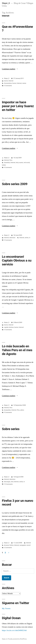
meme (24, 83)
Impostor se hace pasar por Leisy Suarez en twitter (18, 106)
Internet (11, 81)
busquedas (7, 410)
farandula (7, 163)
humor (6, 81)
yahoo (22, 410)
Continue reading (10, 69)
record (29, 545)
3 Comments (8, 330)
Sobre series (11, 429)
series (27, 238)
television (12, 238)
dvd (12, 482)
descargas (7, 482)
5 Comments (8, 86)
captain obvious (9, 327)
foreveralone (8, 83)
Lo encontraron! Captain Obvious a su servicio (17, 260)
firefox (12, 545)
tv (30, 238)
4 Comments (8, 167)
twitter (4, 165)
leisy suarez (19, 163)
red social (27, 163)
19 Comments (8, 484)
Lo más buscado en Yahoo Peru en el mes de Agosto (17, 350)
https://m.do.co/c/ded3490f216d (14, 630)
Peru (11, 160)
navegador (23, 545)
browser (6, 545)
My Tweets (6, 608)
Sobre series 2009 (15, 184)
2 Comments (8, 548)
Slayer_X (6, 3)
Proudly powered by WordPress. (17, 639)
